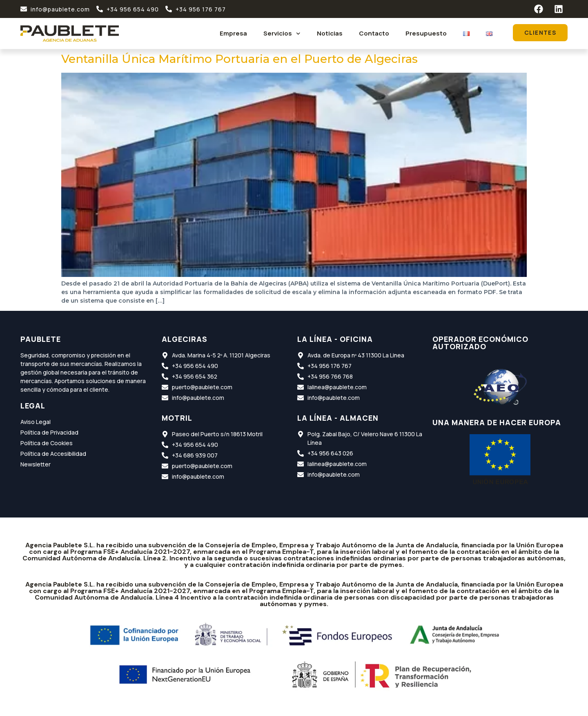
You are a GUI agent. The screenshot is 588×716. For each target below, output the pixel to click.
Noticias (330, 33)
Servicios (282, 34)
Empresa (233, 33)
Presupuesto (426, 33)
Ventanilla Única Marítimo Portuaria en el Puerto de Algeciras (239, 59)
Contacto (374, 33)
